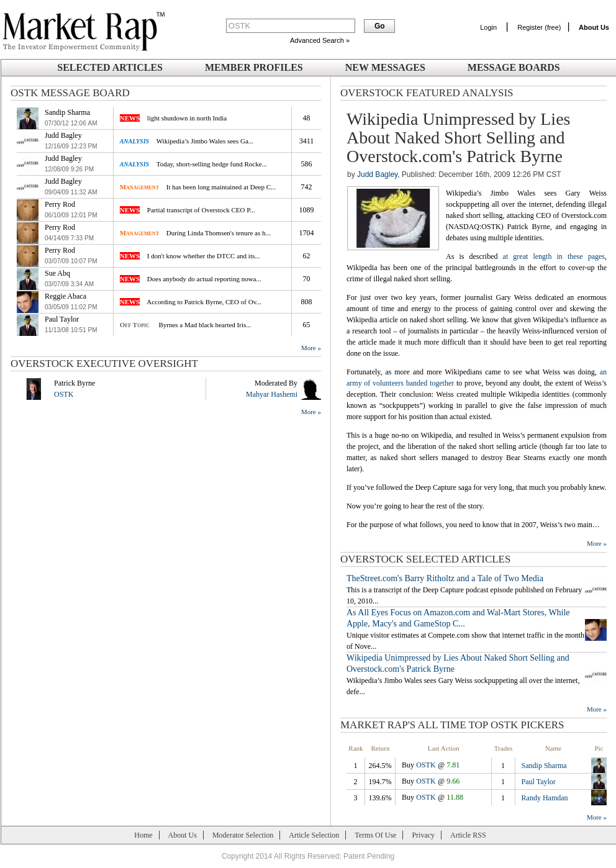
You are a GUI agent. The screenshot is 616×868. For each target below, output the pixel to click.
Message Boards (514, 67)
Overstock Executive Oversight (104, 364)
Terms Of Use (375, 835)
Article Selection (314, 835)
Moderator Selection (243, 835)
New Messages (385, 67)
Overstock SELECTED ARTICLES (425, 559)
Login (488, 27)
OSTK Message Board (70, 93)
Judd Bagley (377, 174)
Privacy (423, 835)
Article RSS (468, 835)
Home (143, 835)
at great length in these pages (554, 256)
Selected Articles (110, 67)
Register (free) (539, 27)
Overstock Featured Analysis (427, 93)
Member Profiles (254, 67)
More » (311, 348)
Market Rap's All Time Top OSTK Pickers (452, 725)
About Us (183, 835)
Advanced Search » (320, 40)
